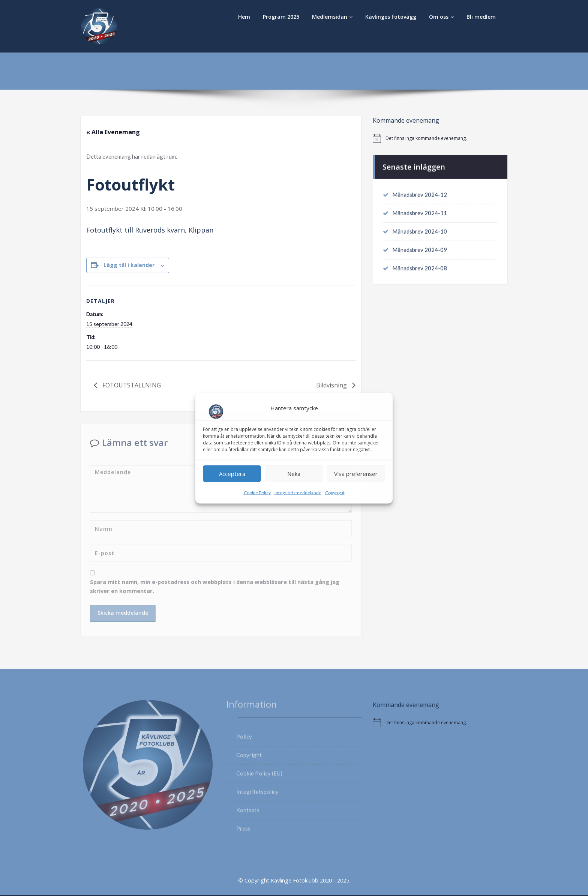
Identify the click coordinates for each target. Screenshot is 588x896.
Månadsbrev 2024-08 (420, 267)
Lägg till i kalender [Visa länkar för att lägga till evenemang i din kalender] (129, 265)
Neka (294, 474)
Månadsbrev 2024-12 (420, 192)
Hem (244, 17)
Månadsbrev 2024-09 (420, 249)
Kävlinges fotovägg (391, 17)
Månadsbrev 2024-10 (420, 230)
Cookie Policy (257, 492)
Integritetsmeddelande (298, 492)
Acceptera (232, 474)
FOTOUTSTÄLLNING (131, 385)
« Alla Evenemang (113, 132)
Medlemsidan (332, 17)
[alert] (440, 138)
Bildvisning (332, 385)
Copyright (335, 492)
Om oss (441, 17)
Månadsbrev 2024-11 (420, 211)
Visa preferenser (356, 474)
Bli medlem (481, 17)
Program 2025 (281, 17)
